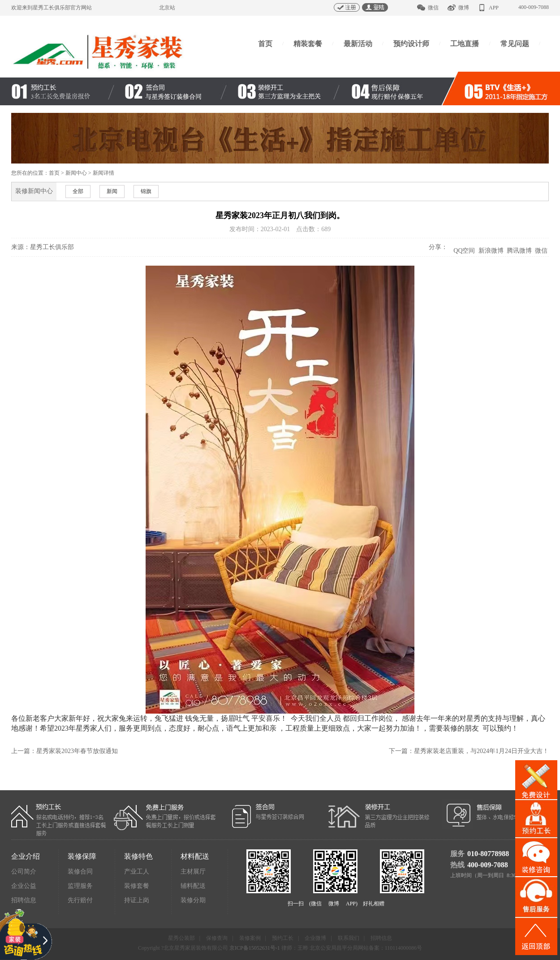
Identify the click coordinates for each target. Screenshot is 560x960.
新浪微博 (491, 251)
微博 (464, 8)
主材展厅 (193, 872)
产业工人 (137, 872)
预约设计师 (411, 44)
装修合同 (80, 872)
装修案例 (250, 938)
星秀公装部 (181, 938)
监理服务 (80, 886)
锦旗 (146, 191)
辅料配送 (193, 886)
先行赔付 (80, 900)
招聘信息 (24, 900)
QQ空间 (464, 251)
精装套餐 (308, 44)
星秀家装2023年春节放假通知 (77, 751)
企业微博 (315, 938)
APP (494, 8)
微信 (433, 8)
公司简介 (24, 872)
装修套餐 (137, 886)
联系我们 (349, 938)
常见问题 (515, 44)
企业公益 (24, 886)
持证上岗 (137, 900)
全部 (78, 191)
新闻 (112, 191)
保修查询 (217, 938)
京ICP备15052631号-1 (255, 948)
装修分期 (193, 900)
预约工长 (283, 938)
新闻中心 (76, 173)
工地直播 (465, 44)
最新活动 (358, 44)
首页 (265, 44)
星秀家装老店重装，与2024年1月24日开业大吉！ (481, 751)
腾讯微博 (519, 251)
